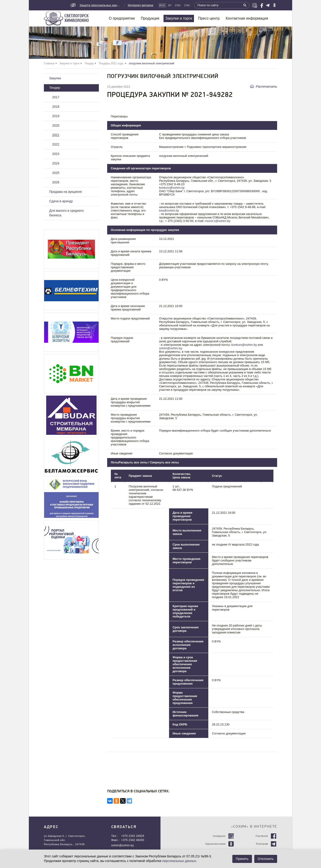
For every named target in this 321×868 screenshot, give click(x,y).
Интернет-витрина (140, 5)
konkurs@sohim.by (172, 188)
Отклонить (266, 859)
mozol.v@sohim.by (218, 221)
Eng (178, 5)
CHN (187, 5)
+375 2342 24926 (133, 836)
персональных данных (179, 861)
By (170, 5)
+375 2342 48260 (133, 840)
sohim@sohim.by (171, 348)
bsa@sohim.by (169, 210)
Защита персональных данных (100, 5)
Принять (242, 859)
